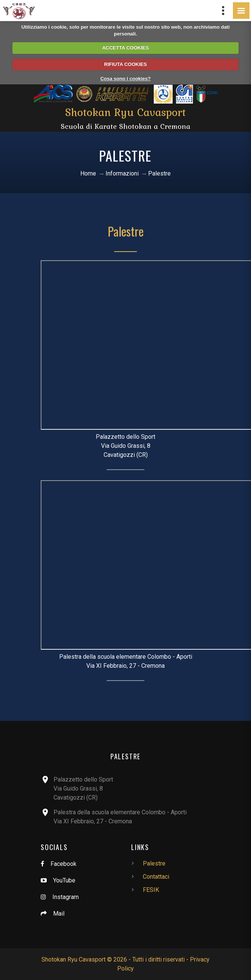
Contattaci (156, 877)
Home (88, 173)
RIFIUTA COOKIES (125, 64)
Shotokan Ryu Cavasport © (77, 959)
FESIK (151, 890)
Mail (59, 914)
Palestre (126, 231)
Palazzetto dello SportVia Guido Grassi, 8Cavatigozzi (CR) (83, 788)
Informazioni (122, 173)
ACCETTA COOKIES (125, 48)
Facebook (64, 864)
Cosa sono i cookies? (125, 79)
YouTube (64, 880)
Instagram (66, 897)
